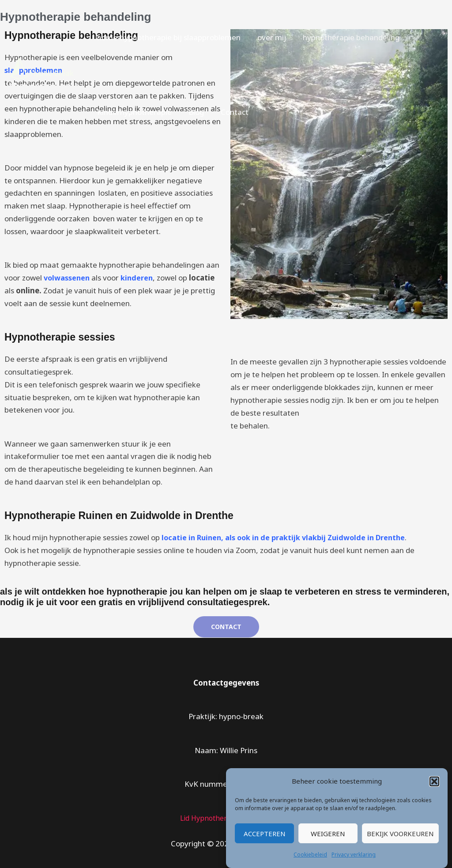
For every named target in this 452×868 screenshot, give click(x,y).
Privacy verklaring (354, 855)
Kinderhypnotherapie (134, 112)
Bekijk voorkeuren (400, 834)
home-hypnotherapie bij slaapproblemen (168, 37)
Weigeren (328, 834)
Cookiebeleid (310, 855)
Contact (230, 112)
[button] (434, 781)
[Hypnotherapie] (42, 68)
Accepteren (265, 834)
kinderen (139, 278)
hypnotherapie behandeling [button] (347, 37)
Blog (194, 112)
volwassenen (68, 278)
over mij (269, 37)
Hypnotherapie (44, 87)
